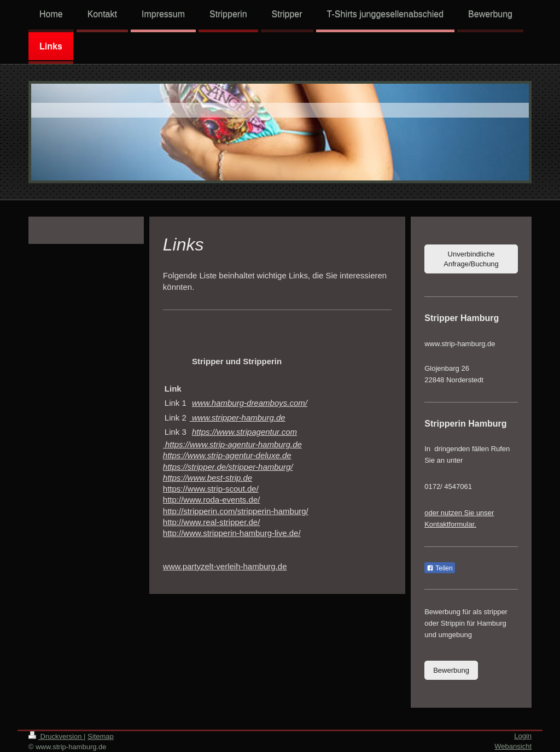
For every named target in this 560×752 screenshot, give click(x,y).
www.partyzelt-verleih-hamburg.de (225, 566)
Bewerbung (451, 670)
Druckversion (56, 736)
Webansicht (513, 746)
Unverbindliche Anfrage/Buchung (471, 259)
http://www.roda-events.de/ (212, 500)
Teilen (439, 568)
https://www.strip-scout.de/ (211, 489)
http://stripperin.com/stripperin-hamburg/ (236, 511)
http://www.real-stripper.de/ (212, 522)
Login (523, 736)
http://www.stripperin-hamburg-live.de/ (232, 533)
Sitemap (101, 736)
